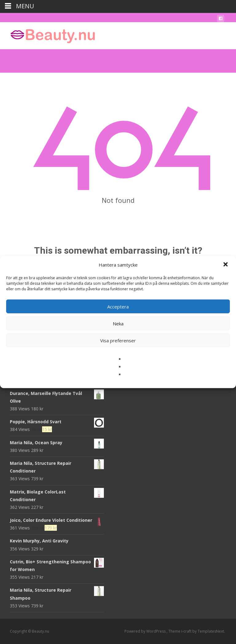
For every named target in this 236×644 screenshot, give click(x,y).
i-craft (187, 631)
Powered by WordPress (146, 631)
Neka (118, 323)
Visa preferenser (118, 340)
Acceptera (118, 306)
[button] (226, 265)
